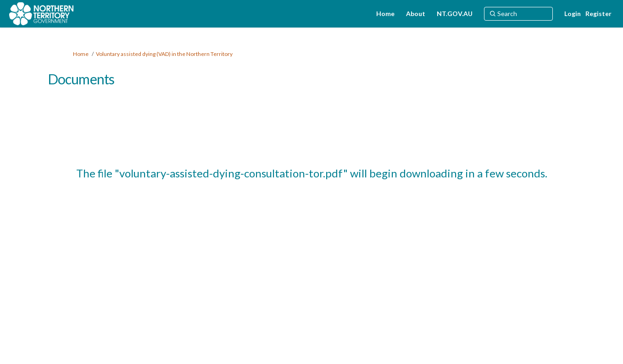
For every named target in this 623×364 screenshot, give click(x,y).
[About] (416, 14)
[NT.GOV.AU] (455, 14)
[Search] (518, 14)
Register (598, 14)
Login (573, 14)
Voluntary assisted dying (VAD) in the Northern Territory (164, 54)
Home (81, 54)
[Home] (385, 14)
